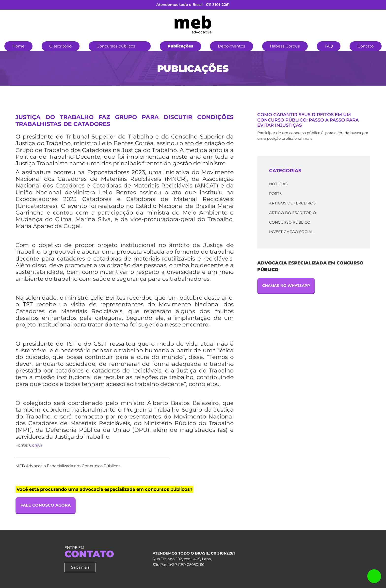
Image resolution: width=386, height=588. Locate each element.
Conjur (36, 445)
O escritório (60, 46)
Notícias (278, 184)
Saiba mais (80, 567)
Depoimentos (232, 46)
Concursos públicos (116, 46)
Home (18, 46)
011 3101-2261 (218, 5)
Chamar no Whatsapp (286, 286)
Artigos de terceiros (292, 203)
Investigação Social (291, 232)
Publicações (180, 46)
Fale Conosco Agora (46, 505)
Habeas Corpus (285, 46)
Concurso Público (290, 222)
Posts (275, 193)
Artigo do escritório (293, 213)
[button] (143, 46)
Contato (366, 46)
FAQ (329, 46)
